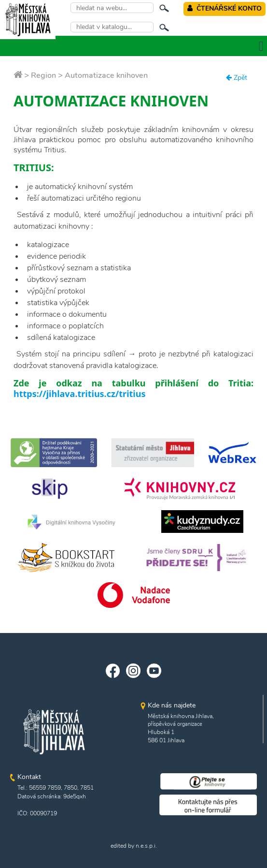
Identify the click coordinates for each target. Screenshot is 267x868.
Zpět (237, 78)
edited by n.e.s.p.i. (134, 846)
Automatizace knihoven (106, 75)
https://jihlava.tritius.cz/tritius (79, 394)
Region (43, 75)
